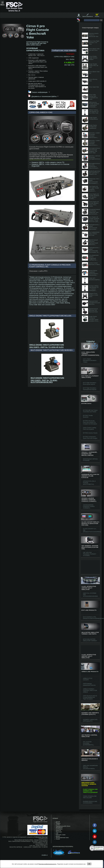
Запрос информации (41, 92)
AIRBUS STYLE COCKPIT (88, 679)
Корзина (97, 16)
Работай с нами (61, 835)
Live (57, 833)
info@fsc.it (45, 855)
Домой (58, 822)
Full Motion (59, 829)
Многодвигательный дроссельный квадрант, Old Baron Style (95, 150)
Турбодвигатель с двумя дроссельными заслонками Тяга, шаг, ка (94, 251)
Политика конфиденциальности (48, 864)
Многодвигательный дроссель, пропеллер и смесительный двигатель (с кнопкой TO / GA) (95, 167)
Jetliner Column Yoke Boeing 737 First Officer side (94, 111)
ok (89, 864)
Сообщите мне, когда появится (64, 50)
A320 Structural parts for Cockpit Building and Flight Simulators (90, 697)
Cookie (58, 839)
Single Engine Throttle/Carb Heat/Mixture (93, 127)
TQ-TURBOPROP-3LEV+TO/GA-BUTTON (94, 234)
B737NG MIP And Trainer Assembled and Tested (90, 411)
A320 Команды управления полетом (89, 684)
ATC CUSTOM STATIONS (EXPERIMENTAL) (88, 743)
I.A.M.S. (58, 825)
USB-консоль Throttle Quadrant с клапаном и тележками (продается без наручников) (94, 106)
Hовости (58, 830)
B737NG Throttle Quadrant (88, 416)
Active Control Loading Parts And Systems (90, 428)
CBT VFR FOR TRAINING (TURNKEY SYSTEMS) (90, 554)
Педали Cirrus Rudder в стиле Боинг (93, 295)
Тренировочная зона (62, 838)
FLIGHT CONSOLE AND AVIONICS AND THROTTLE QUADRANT (90, 791)
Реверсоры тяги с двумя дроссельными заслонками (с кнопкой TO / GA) (94, 182)
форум (58, 836)
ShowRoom (59, 828)
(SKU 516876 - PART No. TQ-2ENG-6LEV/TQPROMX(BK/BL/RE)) (44, 381)
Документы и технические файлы (43, 96)
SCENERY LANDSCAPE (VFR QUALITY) (90, 720)
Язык (79, 22)
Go (101, 20)
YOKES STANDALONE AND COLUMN (90, 797)
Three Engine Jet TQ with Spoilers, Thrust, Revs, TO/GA (94, 204)
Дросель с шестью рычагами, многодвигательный (95, 157)
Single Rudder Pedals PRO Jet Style (93, 66)
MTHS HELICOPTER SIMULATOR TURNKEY (90, 640)
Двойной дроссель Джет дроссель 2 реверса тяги (94, 173)
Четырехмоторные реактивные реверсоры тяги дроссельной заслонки (94, 212)
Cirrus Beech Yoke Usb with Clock (94, 49)
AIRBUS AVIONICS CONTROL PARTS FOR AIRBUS (90, 690)
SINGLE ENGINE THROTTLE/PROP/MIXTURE (47, 345)
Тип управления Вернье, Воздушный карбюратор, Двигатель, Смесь (94, 258)
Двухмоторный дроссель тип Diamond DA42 (93, 310)
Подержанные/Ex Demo (63, 826)
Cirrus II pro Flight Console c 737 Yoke (94, 43)
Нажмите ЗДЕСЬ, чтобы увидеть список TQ (48, 162)
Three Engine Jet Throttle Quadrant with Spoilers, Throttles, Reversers (94, 197)
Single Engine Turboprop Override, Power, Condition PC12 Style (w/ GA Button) (94, 320)
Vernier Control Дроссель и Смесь (94, 264)
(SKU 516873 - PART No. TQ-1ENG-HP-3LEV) (46, 347)
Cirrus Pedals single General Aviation (93, 58)
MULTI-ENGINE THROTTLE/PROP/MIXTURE (47, 378)
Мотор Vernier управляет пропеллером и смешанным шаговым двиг (93, 274)
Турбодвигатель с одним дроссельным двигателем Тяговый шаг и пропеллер (94, 228)
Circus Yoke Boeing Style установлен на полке (93, 97)
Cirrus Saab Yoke (94, 87)
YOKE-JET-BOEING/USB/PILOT (95, 279)
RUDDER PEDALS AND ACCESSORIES (90, 802)
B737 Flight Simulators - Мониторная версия (90, 383)
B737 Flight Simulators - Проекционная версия (90, 389)
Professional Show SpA (41, 837)
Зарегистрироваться (88, 16)
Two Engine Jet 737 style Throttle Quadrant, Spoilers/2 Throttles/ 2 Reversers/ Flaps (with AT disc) (94, 191)
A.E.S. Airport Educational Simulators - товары (90, 360)
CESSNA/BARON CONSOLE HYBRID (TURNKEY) (89, 506)
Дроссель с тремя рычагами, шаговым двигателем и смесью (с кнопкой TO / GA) (94, 137)
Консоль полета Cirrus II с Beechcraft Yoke (94, 35)
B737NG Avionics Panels (90, 433)
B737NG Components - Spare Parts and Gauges (90, 437)
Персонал (59, 832)
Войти (79, 16)
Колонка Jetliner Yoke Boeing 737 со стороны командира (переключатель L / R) (94, 290)
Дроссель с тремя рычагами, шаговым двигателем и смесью (94, 144)
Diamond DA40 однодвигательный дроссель (95, 303)
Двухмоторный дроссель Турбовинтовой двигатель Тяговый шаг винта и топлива (94, 244)
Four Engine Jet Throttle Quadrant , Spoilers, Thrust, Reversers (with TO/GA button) (94, 220)
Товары (58, 823)
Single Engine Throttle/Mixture (93, 118)
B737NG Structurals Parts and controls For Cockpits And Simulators (90, 422)
